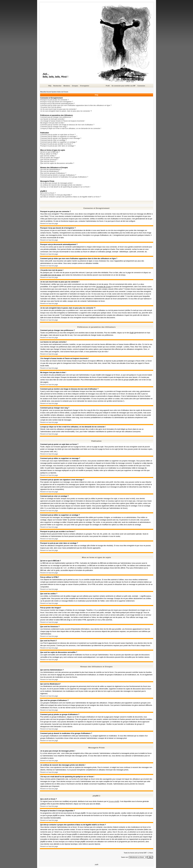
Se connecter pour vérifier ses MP (124, 86)
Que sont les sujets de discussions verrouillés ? (57, 163)
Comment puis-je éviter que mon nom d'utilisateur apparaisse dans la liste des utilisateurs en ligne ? (76, 105)
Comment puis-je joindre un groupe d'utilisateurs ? (58, 175)
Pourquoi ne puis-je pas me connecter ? (55, 100)
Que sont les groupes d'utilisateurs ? (53, 173)
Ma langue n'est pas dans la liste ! (52, 123)
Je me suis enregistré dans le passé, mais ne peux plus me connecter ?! (66, 111)
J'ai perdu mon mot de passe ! (51, 107)
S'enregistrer (85, 86)
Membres (67, 86)
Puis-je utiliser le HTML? (49, 154)
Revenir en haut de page (49, 224)
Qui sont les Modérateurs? (50, 171)
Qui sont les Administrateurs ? (51, 169)
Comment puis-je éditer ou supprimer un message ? (59, 136)
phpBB (96, 865)
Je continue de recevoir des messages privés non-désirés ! (61, 185)
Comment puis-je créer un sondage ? (54, 140)
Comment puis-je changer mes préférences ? (56, 117)
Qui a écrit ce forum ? (48, 193)
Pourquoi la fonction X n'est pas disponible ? (56, 195)
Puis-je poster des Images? (50, 158)
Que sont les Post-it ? (48, 161)
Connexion (141, 86)
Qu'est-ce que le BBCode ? (50, 152)
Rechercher (57, 86)
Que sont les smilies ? (48, 156)
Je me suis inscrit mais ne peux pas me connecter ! (59, 109)
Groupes (75, 86)
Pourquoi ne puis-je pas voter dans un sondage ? (58, 146)
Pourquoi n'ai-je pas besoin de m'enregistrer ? (57, 102)
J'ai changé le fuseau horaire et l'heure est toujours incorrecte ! (63, 121)
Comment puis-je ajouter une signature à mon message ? (61, 138)
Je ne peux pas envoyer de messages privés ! (57, 183)
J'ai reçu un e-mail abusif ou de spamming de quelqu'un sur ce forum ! (65, 187)
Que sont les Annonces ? (49, 160)
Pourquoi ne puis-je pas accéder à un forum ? (57, 144)
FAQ (50, 86)
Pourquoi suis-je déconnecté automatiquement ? (58, 104)
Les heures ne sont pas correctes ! (53, 119)
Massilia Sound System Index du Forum (54, 92)
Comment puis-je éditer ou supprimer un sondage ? (59, 142)
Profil (108, 86)
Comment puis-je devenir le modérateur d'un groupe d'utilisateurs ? (64, 177)
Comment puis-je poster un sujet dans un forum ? (58, 135)
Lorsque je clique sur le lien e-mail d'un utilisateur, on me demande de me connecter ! (71, 128)
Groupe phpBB (114, 801)
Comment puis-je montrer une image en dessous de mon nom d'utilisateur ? (67, 125)
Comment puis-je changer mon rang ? (54, 127)
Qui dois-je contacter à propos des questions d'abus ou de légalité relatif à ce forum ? (71, 197)
